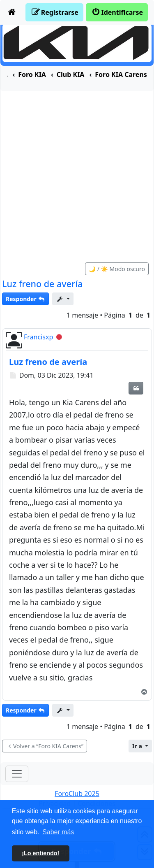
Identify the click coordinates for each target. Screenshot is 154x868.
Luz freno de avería (42, 284)
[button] (140, 746)
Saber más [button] (58, 832)
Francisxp (38, 337)
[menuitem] (12, 12)
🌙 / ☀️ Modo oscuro (117, 269)
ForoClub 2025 (77, 794)
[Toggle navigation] (17, 774)
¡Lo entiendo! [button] (40, 853)
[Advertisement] (77, 172)
